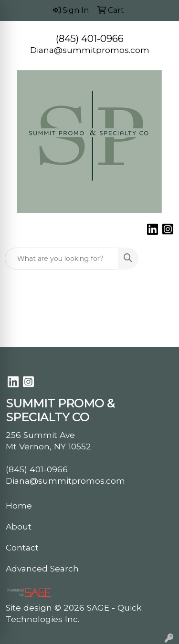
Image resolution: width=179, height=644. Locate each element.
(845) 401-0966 (90, 39)
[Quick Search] (62, 259)
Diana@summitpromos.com (90, 50)
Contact (22, 547)
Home (19, 505)
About (19, 526)
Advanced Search (42, 568)
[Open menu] (160, 259)
